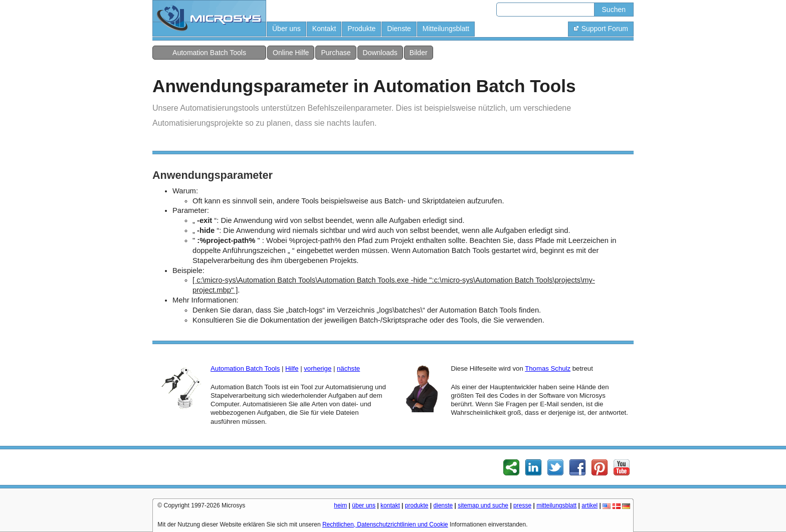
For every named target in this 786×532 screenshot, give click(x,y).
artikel (589, 505)
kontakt (390, 505)
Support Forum (601, 29)
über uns (364, 505)
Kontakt (324, 29)
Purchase (336, 53)
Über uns (286, 29)
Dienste (399, 29)
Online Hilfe (291, 53)
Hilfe (292, 368)
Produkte (361, 29)
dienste (443, 505)
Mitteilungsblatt (446, 29)
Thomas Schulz (548, 368)
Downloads (380, 53)
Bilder (419, 53)
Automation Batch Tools (209, 53)
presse (522, 505)
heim (340, 505)
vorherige (318, 368)
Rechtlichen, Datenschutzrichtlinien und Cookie (385, 524)
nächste (348, 368)
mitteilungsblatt (556, 505)
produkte (417, 505)
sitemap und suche (483, 505)
